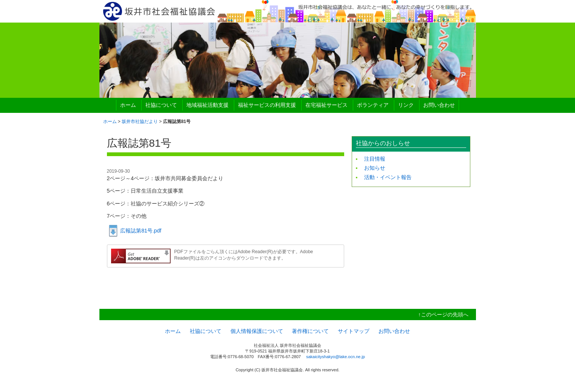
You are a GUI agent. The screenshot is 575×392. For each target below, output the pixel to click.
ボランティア (373, 105)
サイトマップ (354, 331)
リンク (406, 105)
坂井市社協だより (140, 122)
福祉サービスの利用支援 (267, 105)
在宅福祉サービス (326, 105)
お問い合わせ (439, 105)
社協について (161, 105)
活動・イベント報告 (388, 177)
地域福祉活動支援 (207, 105)
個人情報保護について (257, 331)
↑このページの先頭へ (443, 315)
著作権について (310, 331)
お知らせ (375, 168)
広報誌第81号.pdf (141, 231)
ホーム (128, 105)
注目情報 (375, 159)
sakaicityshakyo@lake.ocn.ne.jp (336, 357)
